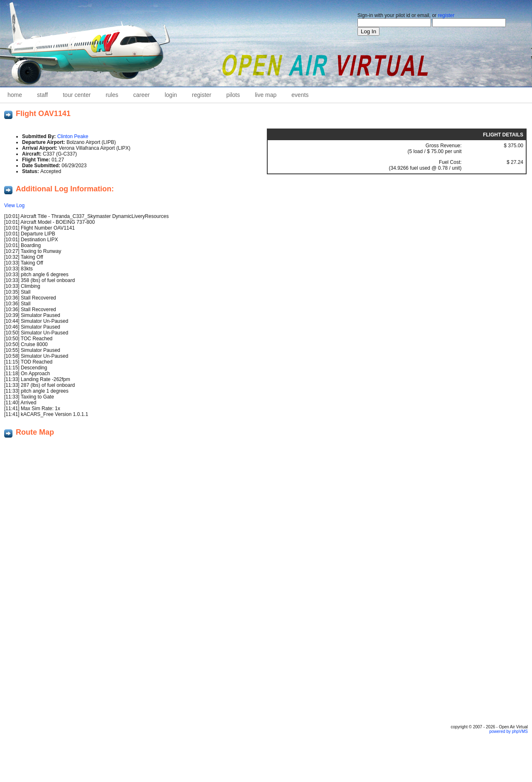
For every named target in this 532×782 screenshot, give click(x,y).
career (142, 95)
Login (171, 95)
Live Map (266, 95)
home (15, 95)
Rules (112, 95)
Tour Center (77, 95)
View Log (14, 205)
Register (202, 95)
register (446, 15)
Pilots (233, 95)
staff (42, 95)
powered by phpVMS (509, 731)
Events (300, 95)
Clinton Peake (73, 136)
